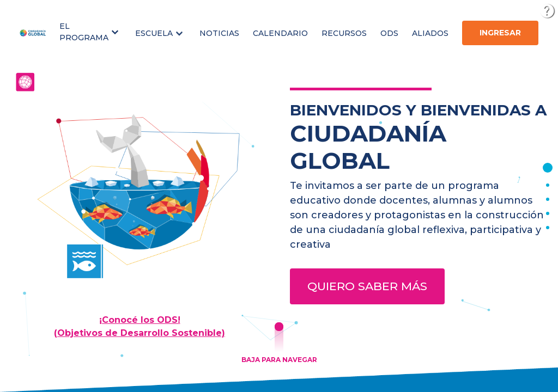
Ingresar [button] (500, 33)
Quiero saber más (367, 286)
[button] (90, 32)
